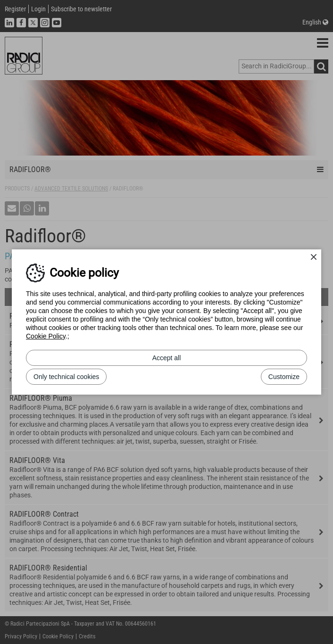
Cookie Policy (46, 336)
